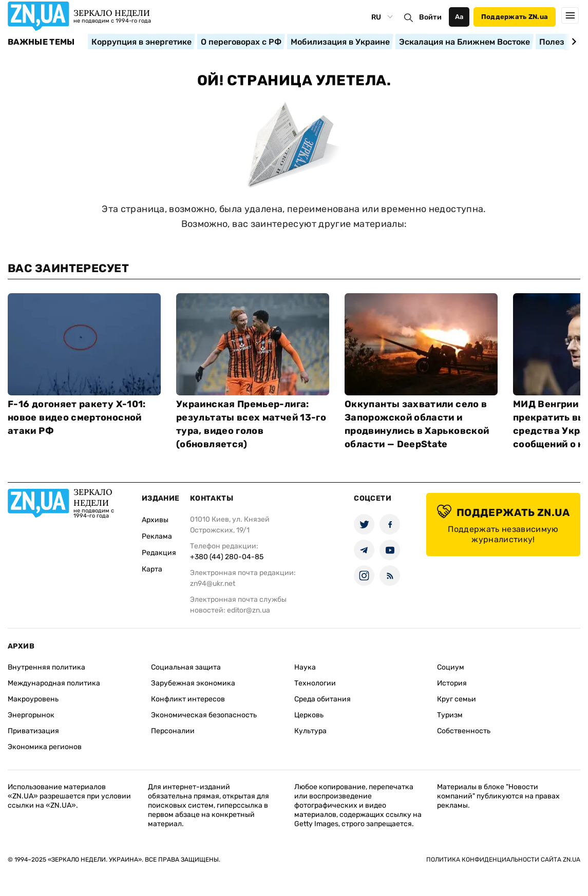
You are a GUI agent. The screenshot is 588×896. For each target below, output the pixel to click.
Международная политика (54, 683)
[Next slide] (572, 42)
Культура (310, 731)
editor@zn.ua (249, 610)
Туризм (450, 715)
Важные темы (41, 42)
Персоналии (173, 731)
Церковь (309, 715)
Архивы (155, 520)
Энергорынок (31, 715)
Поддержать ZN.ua (515, 17)
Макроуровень (33, 699)
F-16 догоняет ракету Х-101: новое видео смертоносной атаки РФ (77, 417)
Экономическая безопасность (204, 715)
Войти (430, 17)
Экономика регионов (45, 747)
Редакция (159, 553)
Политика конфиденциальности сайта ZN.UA (503, 860)
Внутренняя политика (46, 667)
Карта (152, 569)
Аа (459, 17)
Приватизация (33, 731)
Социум (451, 667)
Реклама (157, 536)
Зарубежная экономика (193, 683)
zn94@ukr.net (213, 584)
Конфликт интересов (188, 699)
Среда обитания (323, 699)
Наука (305, 667)
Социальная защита (186, 667)
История (452, 683)
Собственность (464, 731)
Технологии (315, 683)
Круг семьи (457, 699)
